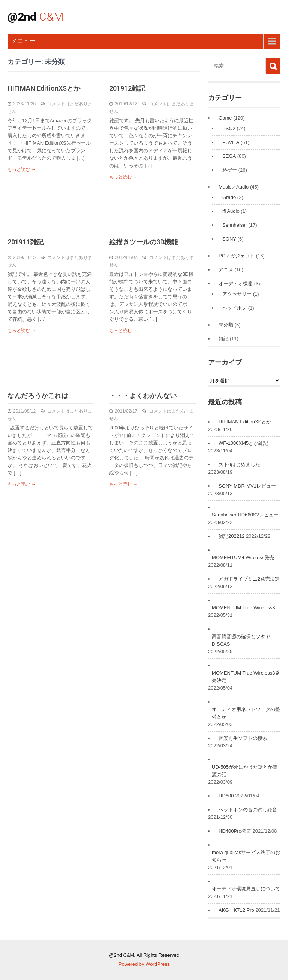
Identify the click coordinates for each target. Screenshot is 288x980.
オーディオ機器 (236, 284)
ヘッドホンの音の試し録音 (248, 810)
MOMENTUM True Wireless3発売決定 (246, 677)
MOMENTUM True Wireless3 (243, 608)
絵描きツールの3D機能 (143, 242)
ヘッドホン (235, 308)
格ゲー (230, 170)
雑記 (223, 339)
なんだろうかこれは (38, 396)
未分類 (226, 325)
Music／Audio (234, 187)
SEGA (229, 156)
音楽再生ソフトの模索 (243, 738)
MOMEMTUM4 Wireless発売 (243, 557)
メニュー (23, 41)
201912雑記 (127, 88)
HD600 (226, 796)
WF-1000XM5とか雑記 (243, 443)
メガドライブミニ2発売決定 (249, 579)
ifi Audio (231, 211)
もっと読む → (22, 169)
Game (225, 118)
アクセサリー (237, 294)
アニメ (226, 270)
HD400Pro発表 (235, 831)
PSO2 (229, 128)
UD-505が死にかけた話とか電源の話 (245, 771)
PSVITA (231, 142)
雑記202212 (232, 536)
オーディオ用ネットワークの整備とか (246, 713)
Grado (229, 197)
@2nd (35, 17)
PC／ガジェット (237, 256)
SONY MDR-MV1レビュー (247, 486)
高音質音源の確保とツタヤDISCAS (241, 640)
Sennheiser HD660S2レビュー (245, 515)
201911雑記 (25, 242)
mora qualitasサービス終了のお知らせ (246, 856)
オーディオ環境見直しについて (246, 889)
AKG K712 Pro (236, 910)
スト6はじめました (239, 465)
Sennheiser (235, 225)
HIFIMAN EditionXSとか (44, 88)
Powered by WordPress (144, 964)
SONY (229, 239)
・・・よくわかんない (143, 396)
